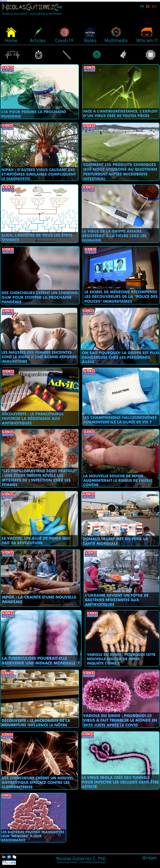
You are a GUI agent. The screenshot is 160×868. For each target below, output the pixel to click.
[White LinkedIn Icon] (4, 857)
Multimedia (116, 41)
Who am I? (147, 41)
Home (11, 41)
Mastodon (4, 1)
